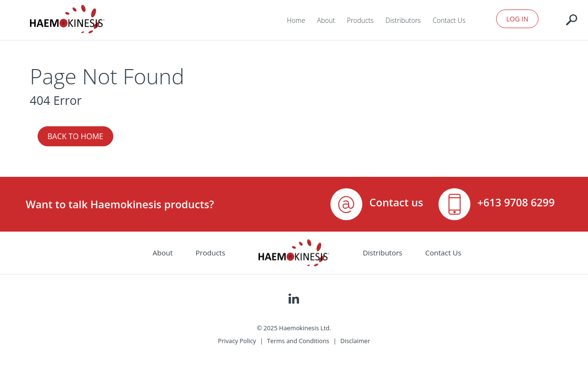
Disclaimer (355, 341)
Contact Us (449, 20)
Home (296, 20)
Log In (517, 19)
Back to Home (75, 136)
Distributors (403, 20)
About (326, 20)
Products (360, 20)
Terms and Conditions (298, 341)
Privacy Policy (237, 341)
